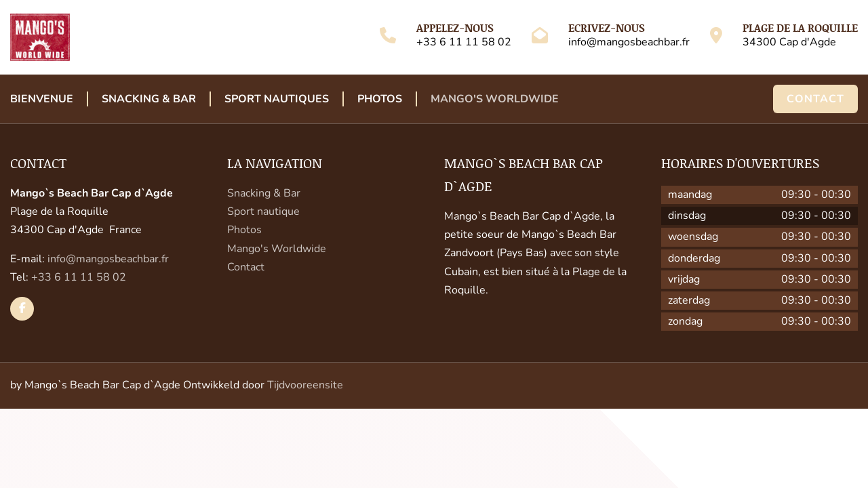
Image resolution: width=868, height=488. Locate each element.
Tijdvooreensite (305, 385)
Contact (815, 99)
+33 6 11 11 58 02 (464, 42)
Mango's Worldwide (495, 99)
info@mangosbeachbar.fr (629, 42)
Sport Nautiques (277, 99)
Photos (380, 99)
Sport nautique (263, 211)
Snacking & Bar (149, 99)
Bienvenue (42, 99)
